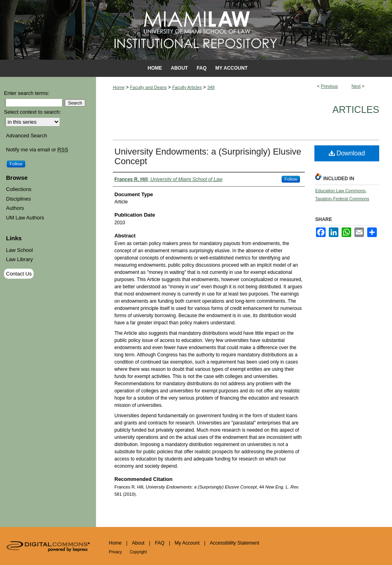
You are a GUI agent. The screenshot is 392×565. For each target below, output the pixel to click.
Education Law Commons (340, 191)
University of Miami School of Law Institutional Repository (196, 30)
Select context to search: (32, 112)
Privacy (115, 552)
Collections (19, 189)
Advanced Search (27, 136)
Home (119, 87)
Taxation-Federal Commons (342, 199)
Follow (291, 179)
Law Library (19, 259)
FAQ (160, 543)
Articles (356, 110)
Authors (15, 208)
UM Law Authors (25, 218)
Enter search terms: (27, 93)
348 (211, 87)
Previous (329, 86)
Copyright (138, 552)
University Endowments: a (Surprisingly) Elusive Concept (208, 156)
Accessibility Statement (235, 543)
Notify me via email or (37, 150)
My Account (187, 543)
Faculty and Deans (148, 87)
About (138, 543)
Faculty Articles (187, 87)
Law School (19, 250)
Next (356, 86)
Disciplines (18, 199)
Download (347, 153)
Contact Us (19, 274)
